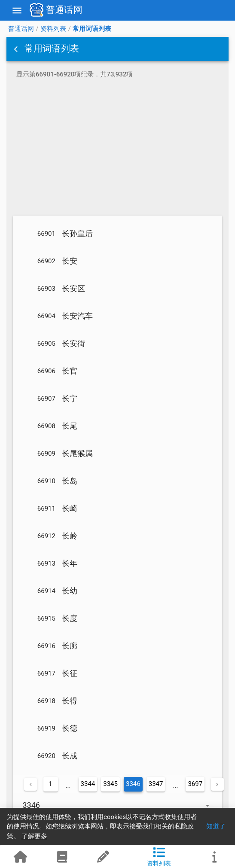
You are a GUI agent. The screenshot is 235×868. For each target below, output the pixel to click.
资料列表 (53, 29)
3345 (110, 784)
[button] (17, 49)
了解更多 (34, 836)
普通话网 (21, 29)
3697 (195, 784)
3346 (133, 784)
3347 (156, 784)
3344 (88, 784)
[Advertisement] (117, 149)
